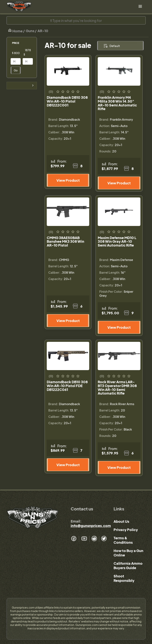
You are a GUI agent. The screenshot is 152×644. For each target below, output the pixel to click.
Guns (30, 31)
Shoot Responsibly (124, 578)
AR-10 (43, 31)
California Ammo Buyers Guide (128, 565)
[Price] (19, 53)
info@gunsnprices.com (91, 526)
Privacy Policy (126, 530)
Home (15, 31)
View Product (68, 180)
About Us (121, 521)
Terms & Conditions (123, 540)
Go (16, 70)
